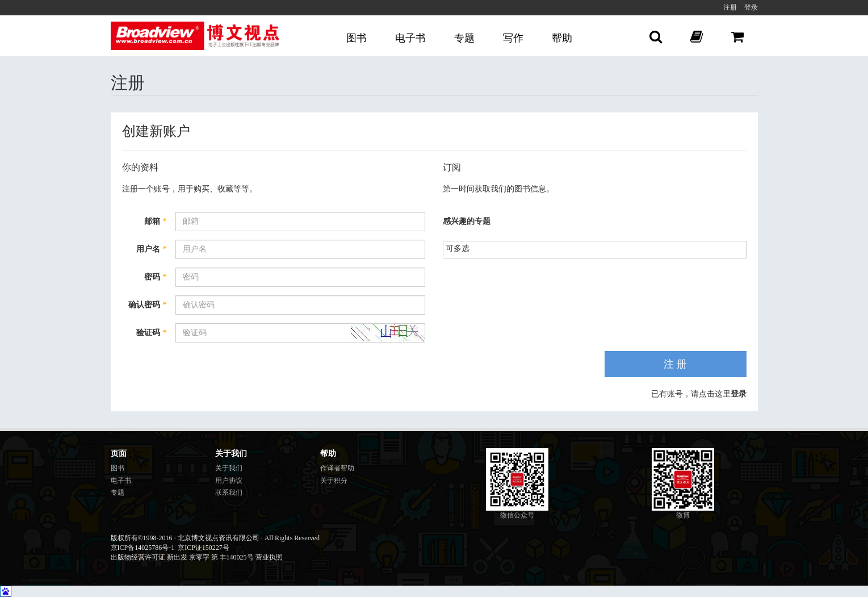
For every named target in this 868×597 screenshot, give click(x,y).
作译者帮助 (337, 468)
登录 (751, 7)
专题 (464, 38)
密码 (156, 277)
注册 (730, 7)
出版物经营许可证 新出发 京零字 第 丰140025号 (182, 557)
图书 (357, 38)
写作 (513, 38)
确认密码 (148, 305)
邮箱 (156, 221)
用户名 (152, 249)
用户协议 (229, 481)
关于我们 (229, 468)
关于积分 (334, 481)
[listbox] (462, 249)
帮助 (562, 38)
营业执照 (269, 557)
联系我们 (229, 492)
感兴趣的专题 (467, 221)
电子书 (410, 38)
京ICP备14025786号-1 (143, 548)
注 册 (675, 364)
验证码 (152, 333)
